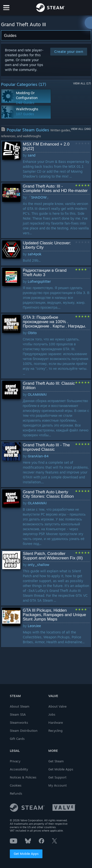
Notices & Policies (23, 777)
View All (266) (81, 129)
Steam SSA (18, 714)
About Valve (57, 706)
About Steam (20, 706)
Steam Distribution (24, 731)
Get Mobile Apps (26, 854)
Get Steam (56, 761)
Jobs (52, 714)
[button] (46, 161)
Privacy (15, 761)
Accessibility (19, 769)
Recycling (55, 731)
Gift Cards (17, 739)
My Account (58, 785)
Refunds (16, 793)
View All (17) (82, 83)
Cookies (16, 785)
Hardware (56, 722)
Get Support (57, 777)
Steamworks (19, 722)
